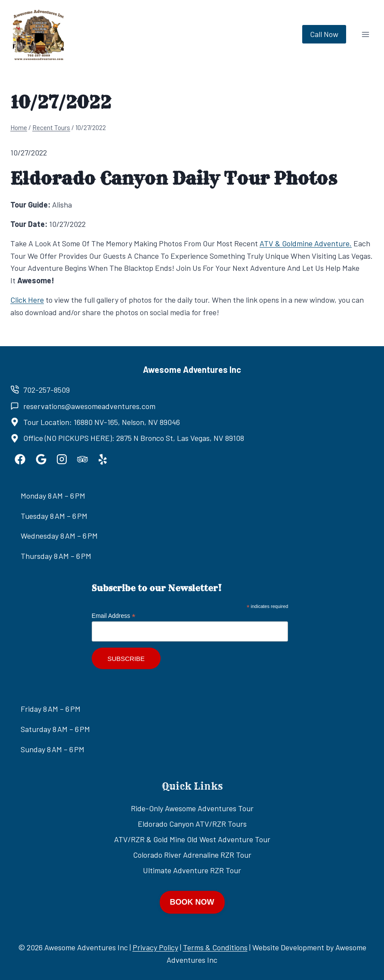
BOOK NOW (192, 902)
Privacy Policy (155, 947)
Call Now (324, 34)
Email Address (114, 616)
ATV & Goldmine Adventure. (306, 243)
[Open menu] (365, 34)
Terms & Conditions (215, 947)
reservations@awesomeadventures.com (89, 406)
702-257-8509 (46, 390)
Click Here (27, 300)
